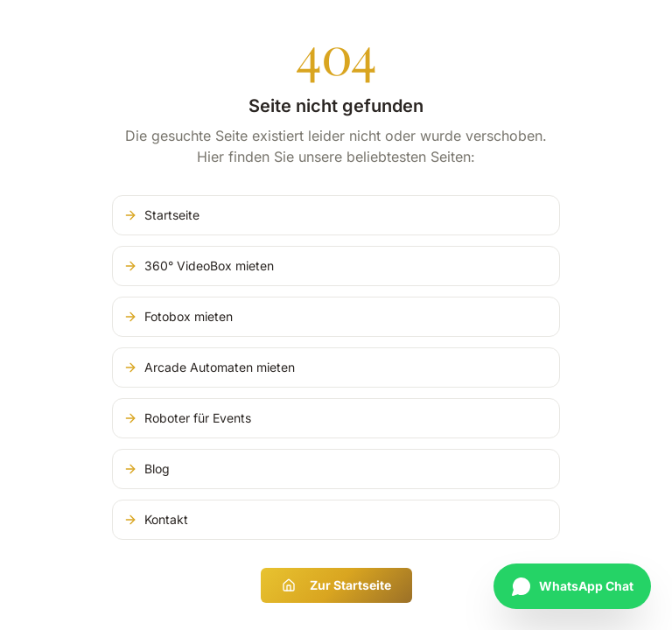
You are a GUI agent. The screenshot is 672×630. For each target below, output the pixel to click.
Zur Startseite (336, 585)
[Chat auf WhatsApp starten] (572, 586)
